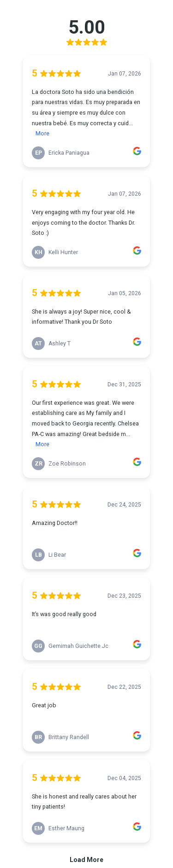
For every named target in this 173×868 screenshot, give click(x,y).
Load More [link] (86, 860)
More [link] (42, 133)
